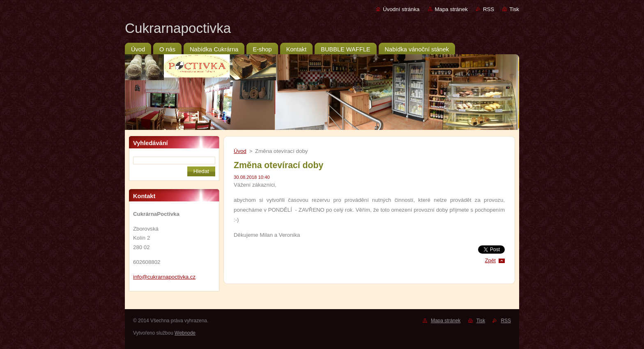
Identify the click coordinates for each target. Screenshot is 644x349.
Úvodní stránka (401, 9)
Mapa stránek (451, 9)
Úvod (240, 151)
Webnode (185, 333)
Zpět (490, 260)
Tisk (514, 9)
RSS (489, 9)
